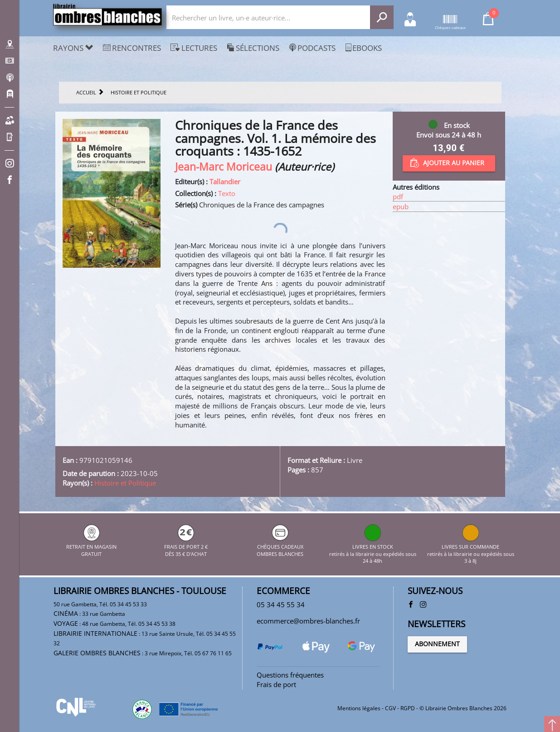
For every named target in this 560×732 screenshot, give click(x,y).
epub (401, 206)
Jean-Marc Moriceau (224, 167)
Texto (227, 193)
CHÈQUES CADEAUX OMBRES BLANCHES (280, 546)
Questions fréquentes (290, 675)
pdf (398, 197)
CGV (390, 708)
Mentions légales (359, 708)
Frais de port (276, 684)
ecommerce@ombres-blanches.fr (308, 621)
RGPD (408, 708)
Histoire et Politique (125, 483)
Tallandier (225, 182)
